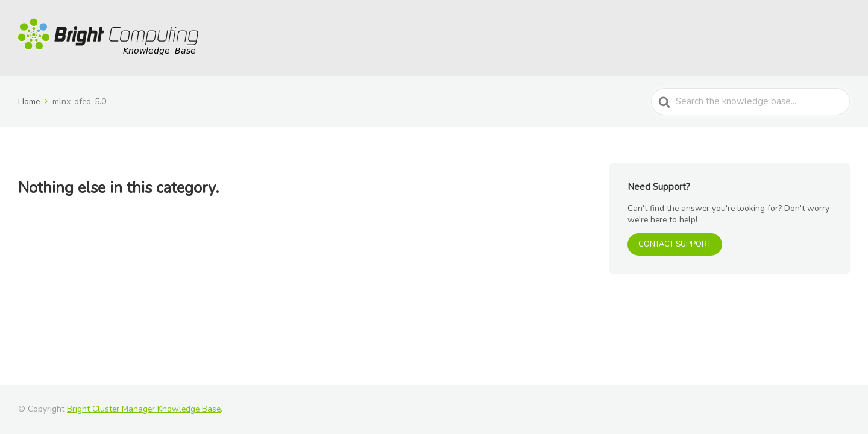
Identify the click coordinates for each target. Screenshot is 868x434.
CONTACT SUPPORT (675, 244)
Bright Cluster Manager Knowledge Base (144, 409)
